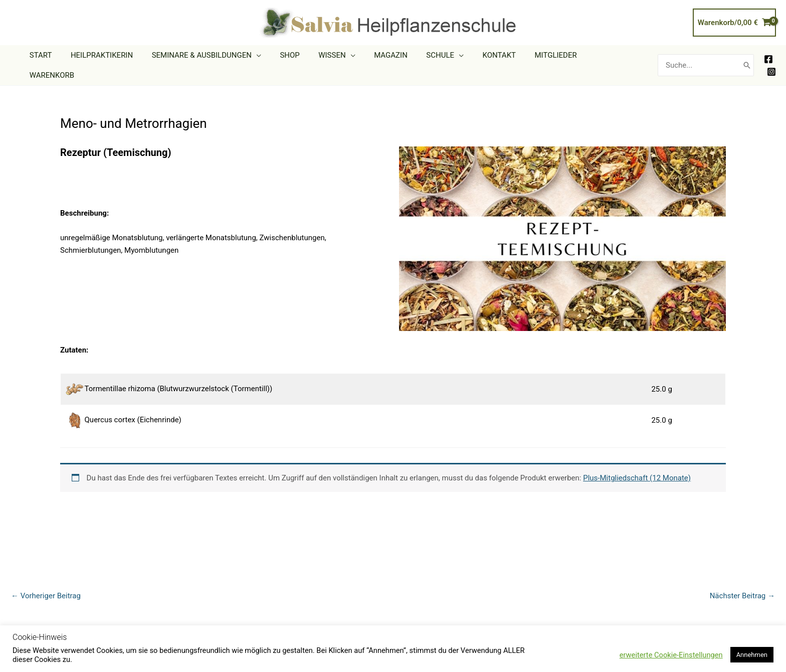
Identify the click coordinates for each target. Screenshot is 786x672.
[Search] (747, 57)
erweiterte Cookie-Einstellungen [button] (671, 655)
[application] (282, 58)
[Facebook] (768, 52)
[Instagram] (771, 64)
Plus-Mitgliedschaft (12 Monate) (637, 463)
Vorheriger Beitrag (46, 581)
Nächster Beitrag (742, 581)
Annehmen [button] (752, 655)
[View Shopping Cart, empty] (734, 23)
